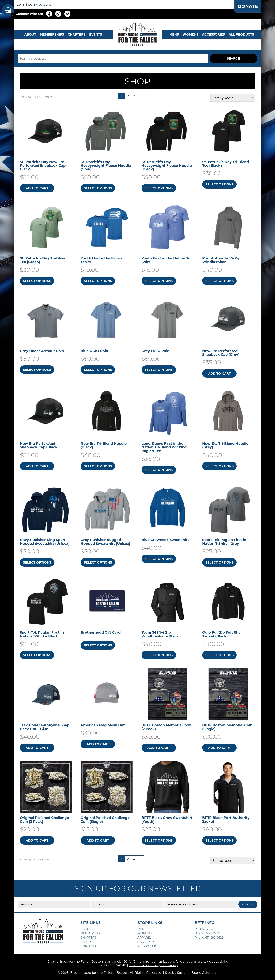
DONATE (248, 6)
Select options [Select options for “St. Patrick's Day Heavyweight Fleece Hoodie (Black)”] (159, 188)
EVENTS (96, 34)
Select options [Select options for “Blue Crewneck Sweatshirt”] (159, 559)
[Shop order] (233, 98)
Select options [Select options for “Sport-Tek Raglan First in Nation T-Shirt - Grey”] (220, 562)
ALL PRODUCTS (241, 34)
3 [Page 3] (134, 96)
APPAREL (144, 937)
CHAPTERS (77, 34)
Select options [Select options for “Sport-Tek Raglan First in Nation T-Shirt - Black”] (37, 655)
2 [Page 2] (128, 96)
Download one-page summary (154, 965)
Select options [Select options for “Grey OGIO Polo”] (159, 370)
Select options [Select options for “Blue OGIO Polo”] (98, 370)
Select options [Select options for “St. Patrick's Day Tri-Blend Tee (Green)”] (37, 281)
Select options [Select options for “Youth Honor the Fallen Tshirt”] (98, 281)
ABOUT (30, 34)
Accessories (213, 34)
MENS (174, 34)
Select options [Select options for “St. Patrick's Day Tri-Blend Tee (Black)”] (220, 184)
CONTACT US (90, 946)
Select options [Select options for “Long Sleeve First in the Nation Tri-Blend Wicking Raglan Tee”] (159, 470)
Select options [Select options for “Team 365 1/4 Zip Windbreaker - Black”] (159, 655)
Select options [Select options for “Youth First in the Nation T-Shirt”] (159, 281)
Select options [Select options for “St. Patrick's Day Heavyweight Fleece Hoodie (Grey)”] (98, 188)
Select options (98, 645)
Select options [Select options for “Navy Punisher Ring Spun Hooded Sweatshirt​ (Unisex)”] (37, 562)
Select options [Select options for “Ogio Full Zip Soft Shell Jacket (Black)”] (220, 655)
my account (42, 4)
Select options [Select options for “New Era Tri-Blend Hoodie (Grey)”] (220, 466)
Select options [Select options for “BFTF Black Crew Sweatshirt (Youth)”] (159, 840)
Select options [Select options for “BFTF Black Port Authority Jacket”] (220, 840)
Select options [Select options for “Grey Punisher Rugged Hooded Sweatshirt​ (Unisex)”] (98, 562)
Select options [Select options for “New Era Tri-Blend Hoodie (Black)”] (98, 466)
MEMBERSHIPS (52, 34)
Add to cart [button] (37, 188)
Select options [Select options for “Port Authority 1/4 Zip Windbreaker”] (220, 281)
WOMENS (190, 34)
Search (234, 58)
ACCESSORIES (148, 942)
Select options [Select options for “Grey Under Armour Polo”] (37, 370)
